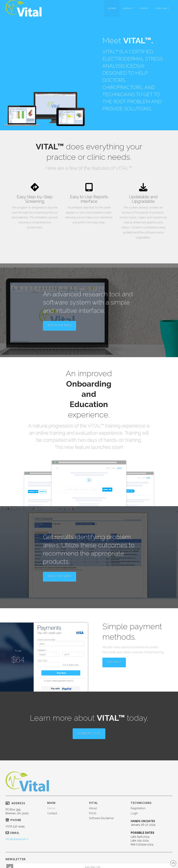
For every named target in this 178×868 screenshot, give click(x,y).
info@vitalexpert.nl (17, 839)
